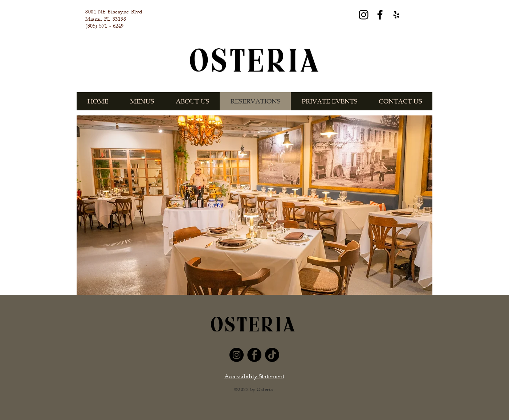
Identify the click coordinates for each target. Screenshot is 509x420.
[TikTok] (272, 355)
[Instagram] (364, 15)
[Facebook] (380, 15)
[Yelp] (396, 15)
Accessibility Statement (254, 376)
